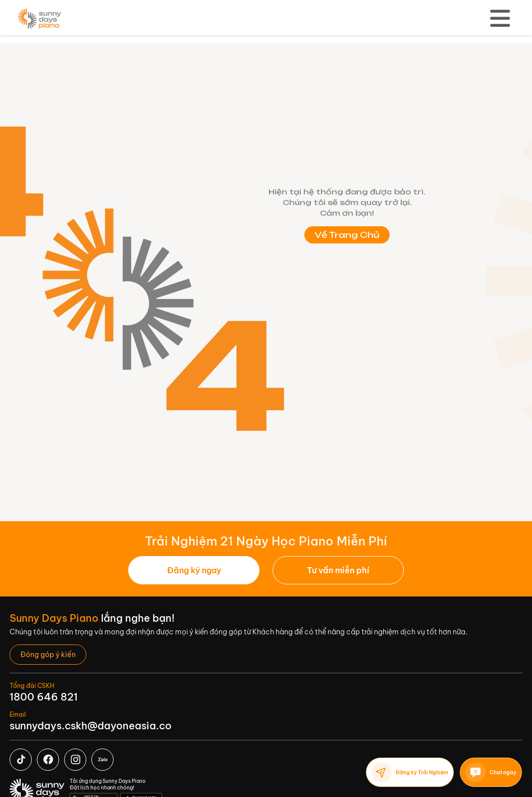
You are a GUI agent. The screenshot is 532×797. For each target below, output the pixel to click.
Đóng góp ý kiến (48, 655)
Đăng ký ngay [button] (194, 570)
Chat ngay (491, 772)
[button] (338, 570)
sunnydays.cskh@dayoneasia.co (91, 726)
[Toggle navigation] (500, 18)
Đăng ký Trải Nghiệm (410, 772)
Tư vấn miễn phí (338, 570)
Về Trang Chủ (347, 235)
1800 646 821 (44, 697)
